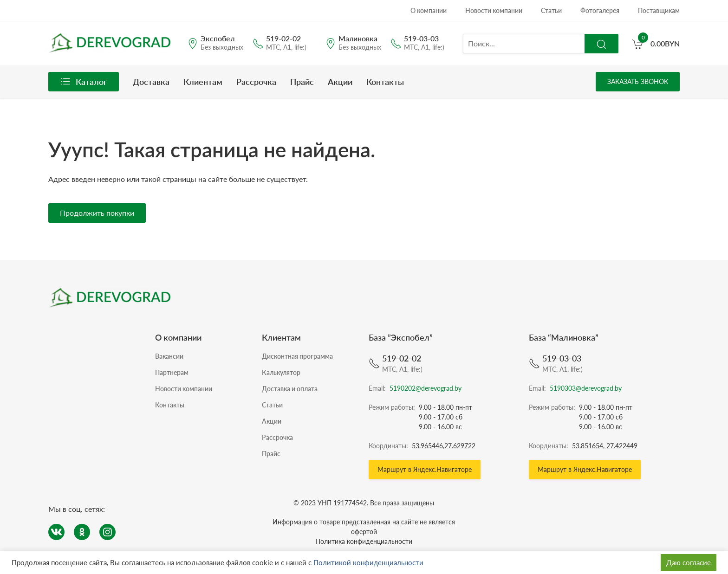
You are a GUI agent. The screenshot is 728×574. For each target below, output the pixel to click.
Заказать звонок (638, 81)
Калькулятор (281, 372)
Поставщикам (659, 10)
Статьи (551, 10)
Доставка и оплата (290, 389)
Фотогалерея (600, 10)
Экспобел (218, 39)
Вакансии (169, 356)
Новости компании (494, 10)
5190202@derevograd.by (426, 388)
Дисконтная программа (297, 356)
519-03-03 (421, 39)
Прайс (302, 82)
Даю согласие (689, 562)
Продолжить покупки (97, 213)
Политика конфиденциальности (364, 541)
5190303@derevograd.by (586, 388)
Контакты (385, 82)
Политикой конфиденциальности (368, 562)
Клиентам (203, 82)
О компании (429, 10)
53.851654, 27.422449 (605, 446)
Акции (340, 82)
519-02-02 (283, 39)
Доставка (151, 82)
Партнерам (172, 372)
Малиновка (358, 39)
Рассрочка (256, 82)
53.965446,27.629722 (444, 446)
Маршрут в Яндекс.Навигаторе (425, 469)
